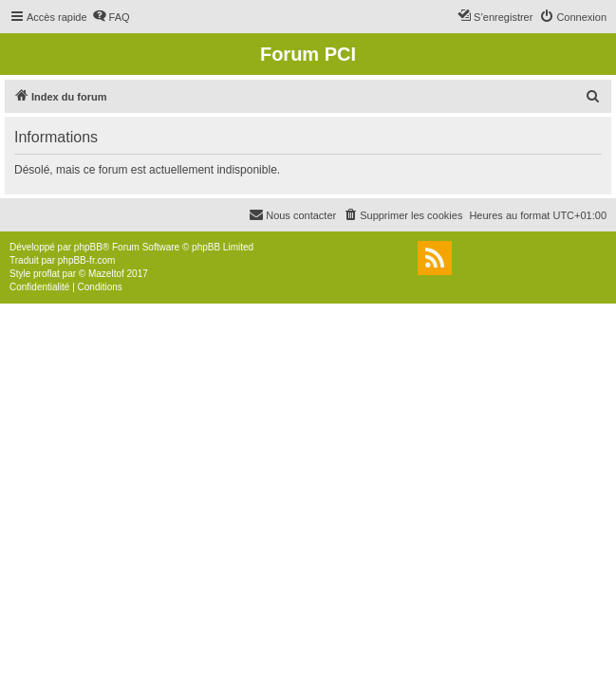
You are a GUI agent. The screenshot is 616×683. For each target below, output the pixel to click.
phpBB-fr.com (87, 260)
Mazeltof (106, 274)
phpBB (88, 247)
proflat (47, 274)
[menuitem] (111, 17)
